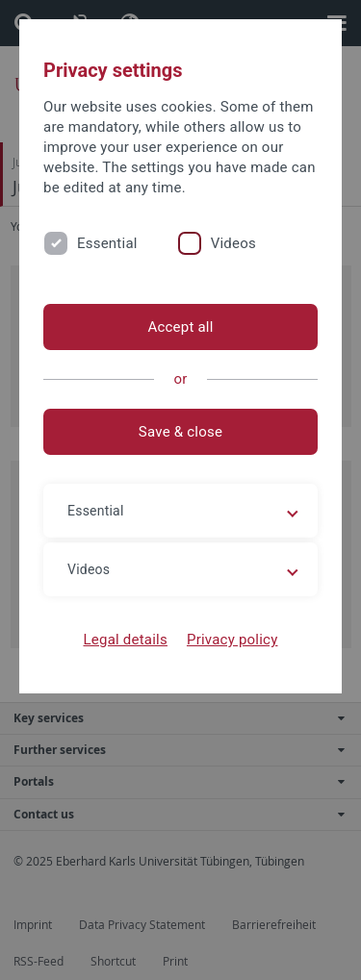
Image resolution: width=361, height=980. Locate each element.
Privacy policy (232, 640)
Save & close (180, 432)
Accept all (180, 327)
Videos (233, 243)
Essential (107, 243)
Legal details (126, 640)
